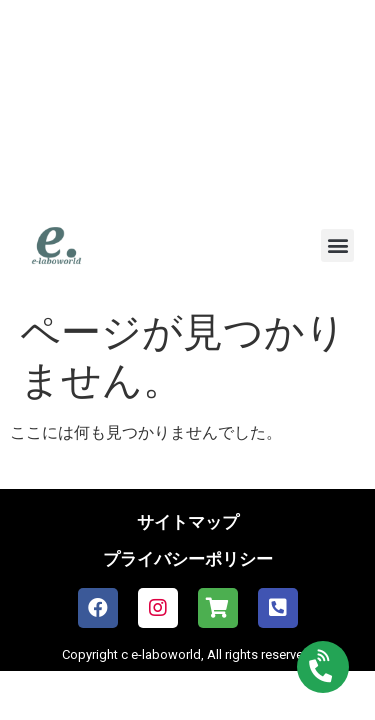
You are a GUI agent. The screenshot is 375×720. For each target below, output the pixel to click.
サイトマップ (188, 522)
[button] (337, 245)
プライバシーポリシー (188, 559)
